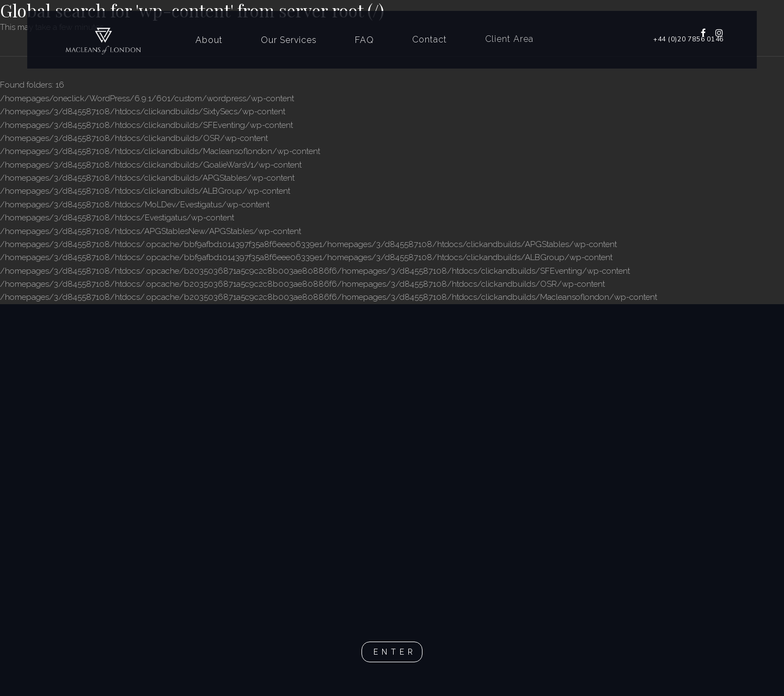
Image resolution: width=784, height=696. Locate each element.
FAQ (365, 39)
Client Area (509, 38)
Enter (395, 652)
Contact (430, 39)
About (209, 40)
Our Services (289, 39)
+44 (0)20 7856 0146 (688, 39)
